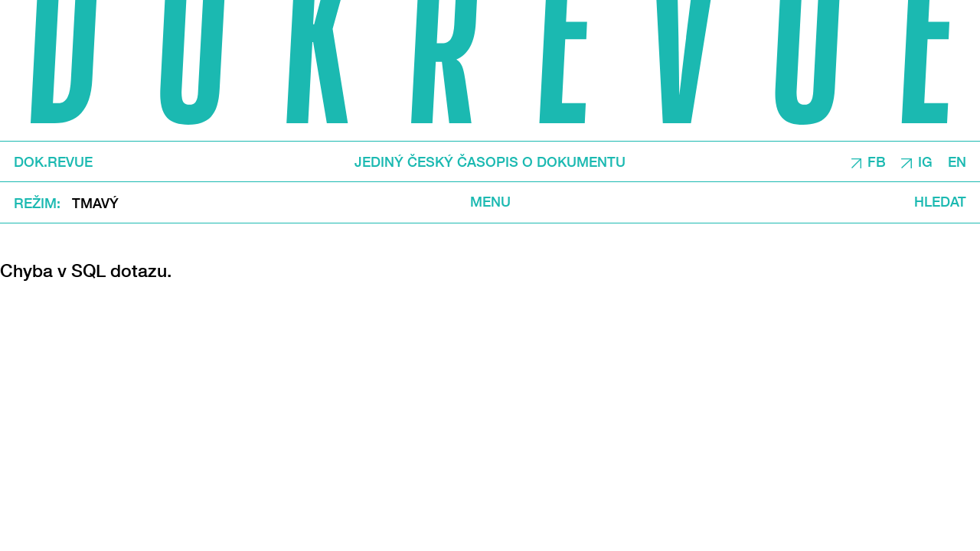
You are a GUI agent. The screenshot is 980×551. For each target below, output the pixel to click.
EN (957, 162)
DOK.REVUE (53, 162)
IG (925, 162)
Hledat (940, 202)
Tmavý (95, 203)
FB (877, 162)
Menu (490, 202)
